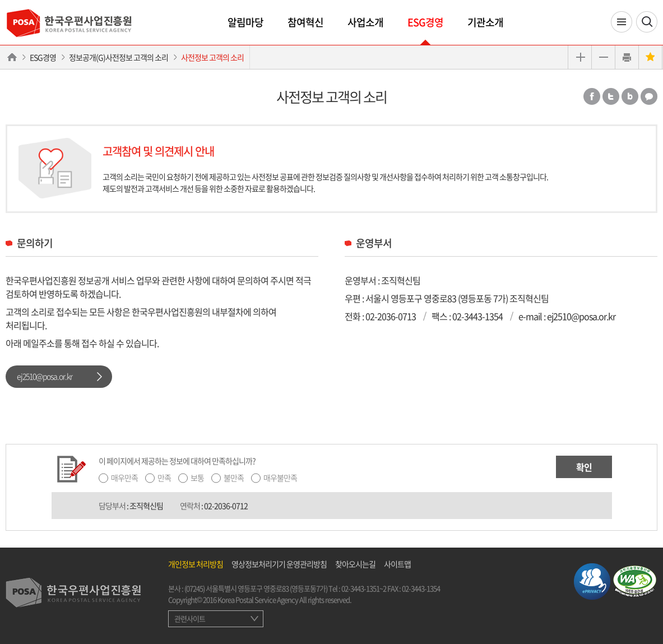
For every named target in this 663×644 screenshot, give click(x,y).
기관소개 (485, 22)
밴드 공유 (630, 96)
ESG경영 (425, 22)
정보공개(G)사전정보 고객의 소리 (119, 57)
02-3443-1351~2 (364, 588)
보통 (197, 478)
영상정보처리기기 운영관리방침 (279, 564)
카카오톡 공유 (649, 96)
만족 (164, 478)
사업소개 (365, 22)
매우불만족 (280, 478)
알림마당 (245, 22)
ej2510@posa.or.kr (45, 376)
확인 (584, 467)
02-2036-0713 (391, 316)
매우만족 (124, 478)
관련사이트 (190, 618)
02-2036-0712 (226, 506)
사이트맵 (397, 564)
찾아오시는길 (355, 564)
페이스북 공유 (592, 96)
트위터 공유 (611, 96)
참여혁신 (305, 22)
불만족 (234, 478)
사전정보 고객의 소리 (212, 57)
